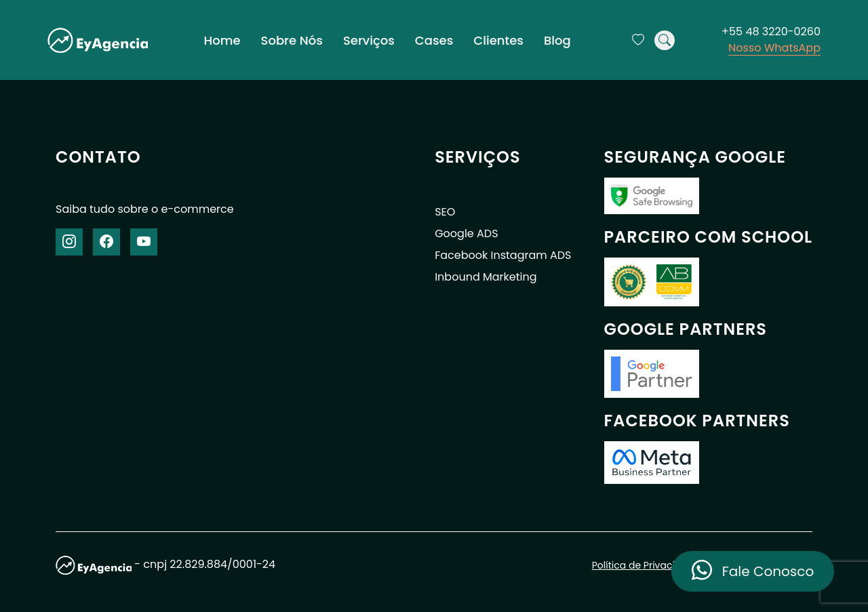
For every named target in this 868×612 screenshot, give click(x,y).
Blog (557, 40)
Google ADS (466, 233)
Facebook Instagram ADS (503, 255)
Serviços (369, 40)
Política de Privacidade (646, 565)
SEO (445, 212)
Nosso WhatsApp (774, 48)
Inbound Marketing (486, 277)
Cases (434, 40)
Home (222, 40)
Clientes (498, 40)
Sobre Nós (292, 40)
